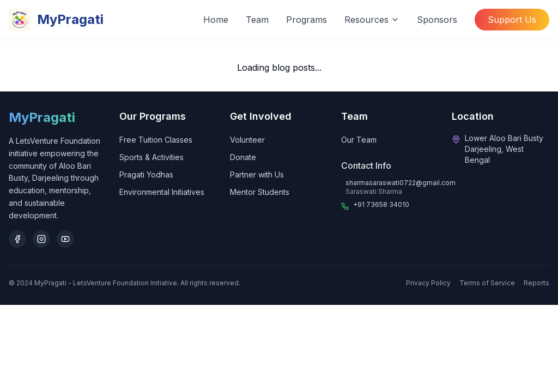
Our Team (359, 140)
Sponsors (437, 20)
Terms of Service (487, 283)
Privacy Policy (428, 283)
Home (216, 20)
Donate (243, 157)
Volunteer (247, 140)
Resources (372, 20)
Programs (307, 20)
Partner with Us (257, 174)
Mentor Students (260, 192)
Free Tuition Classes (156, 140)
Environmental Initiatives (162, 192)
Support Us (512, 20)
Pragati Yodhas (146, 174)
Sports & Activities (151, 157)
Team (257, 20)
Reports (536, 283)
